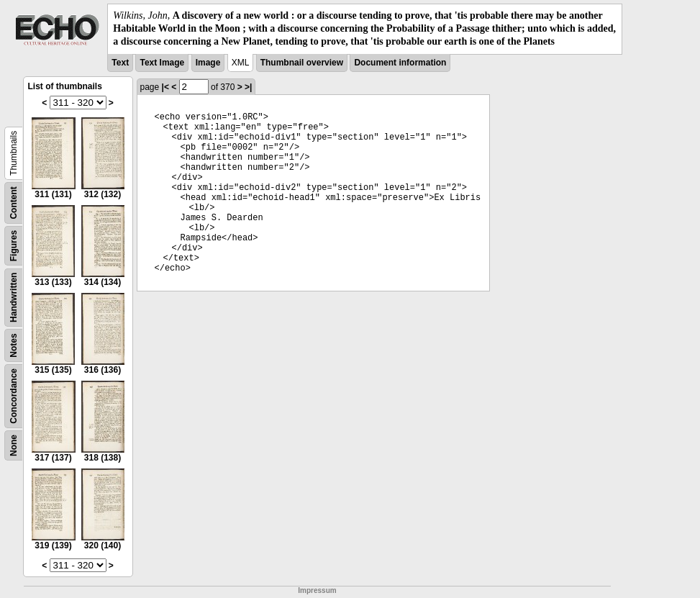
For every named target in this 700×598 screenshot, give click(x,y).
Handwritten (14, 297)
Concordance (14, 396)
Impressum (317, 590)
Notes (14, 345)
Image (208, 63)
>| (248, 87)
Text (120, 63)
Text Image (162, 63)
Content (14, 203)
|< (165, 87)
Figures (14, 245)
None (14, 445)
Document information (400, 63)
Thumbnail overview (302, 63)
